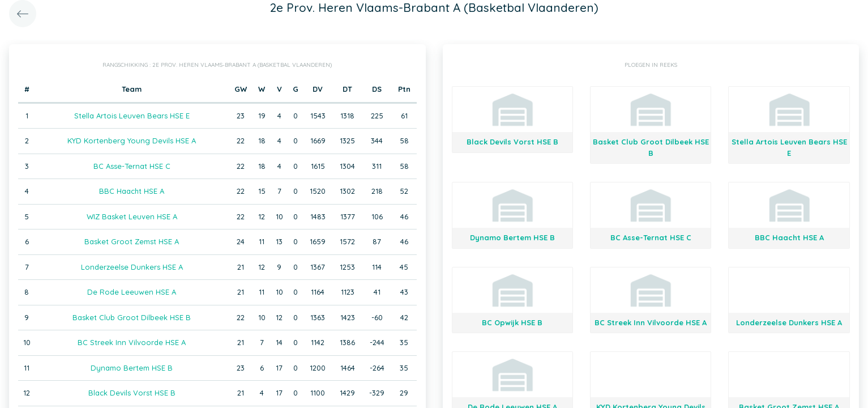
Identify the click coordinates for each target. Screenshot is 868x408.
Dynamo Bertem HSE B (132, 368)
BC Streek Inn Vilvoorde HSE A (132, 342)
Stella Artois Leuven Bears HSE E (132, 116)
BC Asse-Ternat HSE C (132, 166)
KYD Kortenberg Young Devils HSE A (132, 141)
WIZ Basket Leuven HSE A (132, 216)
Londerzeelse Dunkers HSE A (132, 267)
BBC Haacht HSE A (132, 191)
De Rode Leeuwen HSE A (132, 292)
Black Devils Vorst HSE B (132, 393)
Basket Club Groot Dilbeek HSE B (132, 317)
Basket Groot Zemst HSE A (132, 241)
